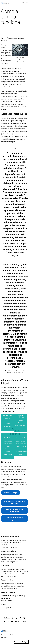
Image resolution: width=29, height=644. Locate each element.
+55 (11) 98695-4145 (8, 600)
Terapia (9, 38)
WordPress (5, 637)
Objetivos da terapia (11, 493)
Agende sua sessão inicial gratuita (14, 519)
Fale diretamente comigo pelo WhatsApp (15, 502)
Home (3, 38)
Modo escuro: (21, 642)
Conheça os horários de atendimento (14, 511)
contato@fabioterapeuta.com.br (11, 608)
